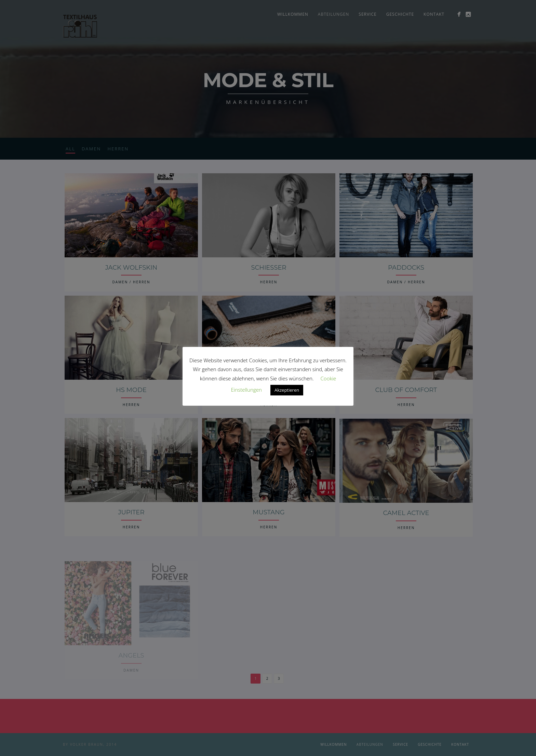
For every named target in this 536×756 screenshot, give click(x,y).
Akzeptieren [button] (287, 390)
